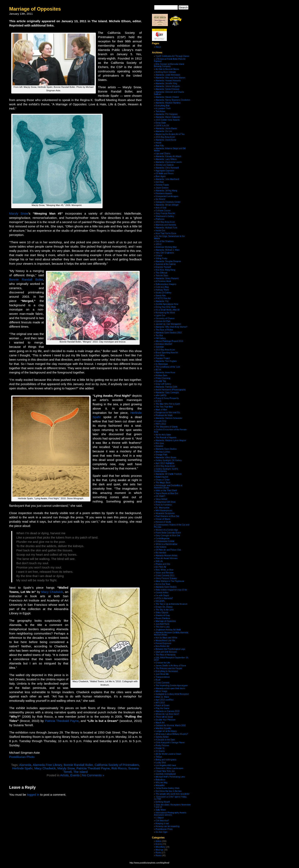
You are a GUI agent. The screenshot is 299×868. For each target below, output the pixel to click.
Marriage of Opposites (35, 9)
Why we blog (161, 783)
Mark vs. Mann (162, 697)
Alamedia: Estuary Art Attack (168, 156)
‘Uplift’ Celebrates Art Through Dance (172, 56)
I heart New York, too (165, 771)
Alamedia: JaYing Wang (166, 191)
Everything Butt (163, 106)
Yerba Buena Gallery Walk (168, 788)
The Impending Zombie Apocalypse (172, 686)
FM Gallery (161, 338)
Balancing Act (162, 477)
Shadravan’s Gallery (165, 216)
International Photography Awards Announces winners (170, 814)
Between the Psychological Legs (170, 649)
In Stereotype (162, 364)
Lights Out (160, 316)
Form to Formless (164, 505)
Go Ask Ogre (161, 832)
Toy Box (159, 335)
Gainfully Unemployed (166, 774)
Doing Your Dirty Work (166, 307)
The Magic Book (163, 483)
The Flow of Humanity (166, 655)
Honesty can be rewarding (167, 826)
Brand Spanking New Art (167, 353)
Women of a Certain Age (167, 530)
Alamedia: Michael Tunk (166, 228)
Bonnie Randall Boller (26, 279)
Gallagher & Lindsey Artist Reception (172, 694)
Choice (159, 256)
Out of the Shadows (165, 241)
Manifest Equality (163, 728)
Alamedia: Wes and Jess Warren (170, 78)
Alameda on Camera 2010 (168, 711)
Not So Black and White (166, 638)
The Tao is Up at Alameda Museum (171, 604)
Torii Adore (160, 111)
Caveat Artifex (162, 593)
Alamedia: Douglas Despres (168, 261)
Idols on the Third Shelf (166, 491)
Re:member (161, 553)
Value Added (161, 499)
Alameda (25, 765)
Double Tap (161, 381)
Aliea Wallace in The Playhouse (170, 581)
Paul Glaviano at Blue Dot (167, 516)
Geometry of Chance (165, 318)
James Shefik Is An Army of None (171, 666)
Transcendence (163, 677)
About (158, 47)
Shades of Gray (163, 615)
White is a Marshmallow (166, 544)
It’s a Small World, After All (168, 310)
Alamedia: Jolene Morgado (168, 86)
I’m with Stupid (162, 595)
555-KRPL (160, 601)
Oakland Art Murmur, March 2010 (171, 725)
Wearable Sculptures (165, 513)
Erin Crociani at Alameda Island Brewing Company (169, 65)
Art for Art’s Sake (163, 435)
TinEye (159, 757)
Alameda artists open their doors (170, 688)
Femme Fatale (162, 185)
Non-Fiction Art (162, 646)
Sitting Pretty (161, 258)
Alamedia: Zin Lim (164, 131)
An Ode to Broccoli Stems (167, 69)
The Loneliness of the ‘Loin (168, 367)
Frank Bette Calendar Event (168, 533)
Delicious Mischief (164, 344)
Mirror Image (161, 691)
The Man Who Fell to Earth (168, 404)
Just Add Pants (162, 624)
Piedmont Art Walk (164, 415)
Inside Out (160, 231)
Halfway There (162, 290)
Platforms (160, 219)
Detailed (159, 446)
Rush (158, 680)
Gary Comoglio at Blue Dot (168, 536)
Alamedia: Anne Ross (165, 373)
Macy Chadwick (52, 592)
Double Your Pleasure (166, 720)
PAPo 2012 (161, 424)
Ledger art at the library (166, 731)
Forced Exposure (163, 643)
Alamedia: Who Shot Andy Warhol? (172, 327)
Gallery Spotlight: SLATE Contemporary (166, 470)
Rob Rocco (119, 768)
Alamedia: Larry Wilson (166, 159)
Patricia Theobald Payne (62, 721)
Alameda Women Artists (167, 556)
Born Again (161, 176)
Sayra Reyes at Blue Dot (167, 493)
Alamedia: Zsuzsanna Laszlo (169, 162)
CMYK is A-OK (162, 126)
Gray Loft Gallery (163, 384)
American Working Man (166, 247)
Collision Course (163, 211)
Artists (64, 775)
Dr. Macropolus (162, 508)
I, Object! (160, 818)
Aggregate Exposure (165, 171)
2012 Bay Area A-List (165, 466)
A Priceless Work (163, 281)
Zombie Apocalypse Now (167, 304)
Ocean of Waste (163, 519)
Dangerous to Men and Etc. (168, 413)
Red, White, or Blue (164, 570)
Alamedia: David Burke (166, 140)
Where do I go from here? (167, 714)
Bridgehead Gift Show (166, 502)
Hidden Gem (161, 375)
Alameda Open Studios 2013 (169, 333)
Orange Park (161, 455)
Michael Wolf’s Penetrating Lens (170, 777)
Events (75, 775)
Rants (158, 853)
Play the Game (162, 708)
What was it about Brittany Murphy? (172, 734)
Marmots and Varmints (166, 225)
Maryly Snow (19, 213)
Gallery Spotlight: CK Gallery (169, 460)
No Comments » (93, 775)
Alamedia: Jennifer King (166, 83)
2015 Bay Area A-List (165, 137)
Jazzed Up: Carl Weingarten (168, 324)
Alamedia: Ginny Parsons (167, 278)
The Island (80, 772)
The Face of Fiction (164, 330)
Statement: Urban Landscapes (169, 768)
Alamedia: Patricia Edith (166, 387)
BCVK (158, 370)
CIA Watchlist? (162, 821)
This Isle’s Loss (163, 627)
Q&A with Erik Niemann (166, 652)
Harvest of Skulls (163, 522)
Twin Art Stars (162, 276)
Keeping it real (162, 823)
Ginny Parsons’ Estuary (166, 578)
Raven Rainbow (163, 618)
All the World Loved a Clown (168, 754)
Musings (159, 850)
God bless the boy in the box (169, 791)
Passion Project (163, 358)
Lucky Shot (161, 763)
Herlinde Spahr (22, 768)
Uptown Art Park (163, 321)
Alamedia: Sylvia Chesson (167, 89)
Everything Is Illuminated (167, 671)
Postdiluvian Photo (22, 757)
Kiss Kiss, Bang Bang (165, 270)
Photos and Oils (163, 564)
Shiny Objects (162, 613)
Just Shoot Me (162, 674)
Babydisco (160, 780)
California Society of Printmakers (117, 765)
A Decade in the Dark (165, 740)
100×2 (158, 244)
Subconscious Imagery (166, 284)
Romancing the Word (165, 313)
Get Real (160, 182)
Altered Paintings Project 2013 (169, 341)
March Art (160, 723)
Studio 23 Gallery (163, 293)
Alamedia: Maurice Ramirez (168, 103)
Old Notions (161, 547)
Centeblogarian (163, 538)
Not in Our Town (163, 584)
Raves (158, 855)
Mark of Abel (161, 410)
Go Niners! (161, 199)
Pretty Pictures (162, 745)
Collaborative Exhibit (165, 541)
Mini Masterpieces (164, 511)
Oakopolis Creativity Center (168, 202)
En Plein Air (161, 567)
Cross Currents (162, 683)
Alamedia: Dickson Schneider (169, 418)
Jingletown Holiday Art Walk (168, 630)
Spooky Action (162, 737)
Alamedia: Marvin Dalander (168, 117)
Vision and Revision (165, 573)
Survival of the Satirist (166, 264)
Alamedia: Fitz (162, 301)
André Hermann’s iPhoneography (171, 390)
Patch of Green (162, 706)
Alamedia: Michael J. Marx (168, 250)
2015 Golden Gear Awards (168, 120)
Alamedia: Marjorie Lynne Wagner (171, 440)
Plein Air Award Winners (167, 558)
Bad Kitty (160, 146)
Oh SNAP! (160, 496)
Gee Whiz (160, 355)
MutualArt (160, 785)
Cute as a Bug (162, 287)
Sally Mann (161, 810)
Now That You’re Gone (166, 233)
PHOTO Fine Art (163, 298)
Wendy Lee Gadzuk (165, 165)
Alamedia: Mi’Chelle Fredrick (169, 474)
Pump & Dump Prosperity (167, 398)
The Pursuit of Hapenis (166, 438)
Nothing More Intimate (166, 72)
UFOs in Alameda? (164, 598)
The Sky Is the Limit (165, 610)
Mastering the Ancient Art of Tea (170, 134)
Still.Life (159, 561)
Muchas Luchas (163, 452)
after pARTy (161, 395)
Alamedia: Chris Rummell (167, 168)
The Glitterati (161, 273)
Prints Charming (163, 378)
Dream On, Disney (164, 607)
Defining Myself (163, 802)
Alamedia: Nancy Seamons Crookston (173, 100)
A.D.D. (159, 401)
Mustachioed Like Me (165, 641)
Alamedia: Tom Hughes (166, 361)
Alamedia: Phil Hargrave (167, 114)
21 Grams (160, 751)
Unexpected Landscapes (167, 196)
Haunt (158, 143)
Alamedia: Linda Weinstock (168, 75)
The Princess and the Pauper (169, 668)
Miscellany (160, 847)
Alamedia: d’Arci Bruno (166, 458)
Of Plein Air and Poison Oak (168, 550)
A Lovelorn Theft (163, 108)
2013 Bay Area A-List (165, 350)
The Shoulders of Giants (167, 427)
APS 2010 (160, 703)
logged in (33, 795)
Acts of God (161, 208)
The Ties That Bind (164, 407)
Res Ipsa (160, 443)
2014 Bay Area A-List (165, 222)
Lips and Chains (163, 154)
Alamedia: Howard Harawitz (168, 81)
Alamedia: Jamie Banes (166, 128)
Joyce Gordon (162, 188)
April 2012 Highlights (165, 463)
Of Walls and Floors (164, 173)
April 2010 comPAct (164, 700)
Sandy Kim (161, 296)
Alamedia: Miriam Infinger (167, 205)
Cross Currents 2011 (165, 576)
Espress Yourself (163, 267)
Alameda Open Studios (166, 449)
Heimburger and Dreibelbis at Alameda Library (168, 487)
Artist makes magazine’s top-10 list (171, 590)
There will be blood (164, 717)
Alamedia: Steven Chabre (167, 97)
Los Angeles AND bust (166, 765)
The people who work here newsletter (173, 794)
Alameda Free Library (47, 765)
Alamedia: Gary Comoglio (167, 393)
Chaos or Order (163, 480)
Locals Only (161, 421)
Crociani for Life (163, 663)
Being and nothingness (166, 760)
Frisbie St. (160, 748)
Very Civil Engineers (165, 253)
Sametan (160, 347)
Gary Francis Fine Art (165, 213)
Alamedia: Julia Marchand (167, 179)
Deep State (161, 123)
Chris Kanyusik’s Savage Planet (170, 743)
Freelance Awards (164, 193)
